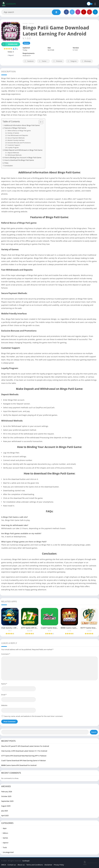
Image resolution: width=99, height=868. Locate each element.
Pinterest (57, 61)
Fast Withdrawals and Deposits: (18, 135)
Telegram (72, 61)
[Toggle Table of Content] (40, 122)
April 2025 (5, 816)
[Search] (31, 12)
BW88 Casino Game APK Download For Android (19, 765)
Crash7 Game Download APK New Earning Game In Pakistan (24, 760)
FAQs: (6, 163)
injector (6, 843)
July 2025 (5, 811)
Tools (5, 847)
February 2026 (7, 792)
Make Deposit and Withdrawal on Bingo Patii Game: (23, 150)
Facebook (29, 61)
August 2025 (6, 806)
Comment (6, 654)
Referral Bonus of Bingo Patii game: (19, 131)
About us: (21, 865)
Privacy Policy (59, 865)
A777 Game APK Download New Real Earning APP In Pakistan (24, 756)
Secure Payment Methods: (16, 138)
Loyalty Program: (13, 147)
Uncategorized (8, 852)
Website (4, 705)
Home (25, 23)
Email (4, 695)
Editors (5, 833)
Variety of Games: (13, 133)
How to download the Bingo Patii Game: (19, 160)
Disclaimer (48, 865)
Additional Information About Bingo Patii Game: (22, 125)
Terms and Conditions (35, 865)
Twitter (42, 61)
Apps (5, 828)
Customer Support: (14, 145)
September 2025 (7, 801)
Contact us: (12, 865)
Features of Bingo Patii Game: (15, 128)
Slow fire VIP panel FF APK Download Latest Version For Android (25, 746)
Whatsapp (86, 61)
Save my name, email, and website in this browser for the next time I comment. (34, 716)
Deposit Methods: (13, 153)
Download (9, 44)
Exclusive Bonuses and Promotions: (19, 143)
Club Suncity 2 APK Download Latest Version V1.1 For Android (24, 751)
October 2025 (6, 796)
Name (4, 684)
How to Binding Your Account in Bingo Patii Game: (23, 158)
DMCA (4, 865)
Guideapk (26, 861)
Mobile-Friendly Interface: (16, 140)
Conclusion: (9, 166)
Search (94, 732)
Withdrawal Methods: (15, 155)
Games (31, 23)
